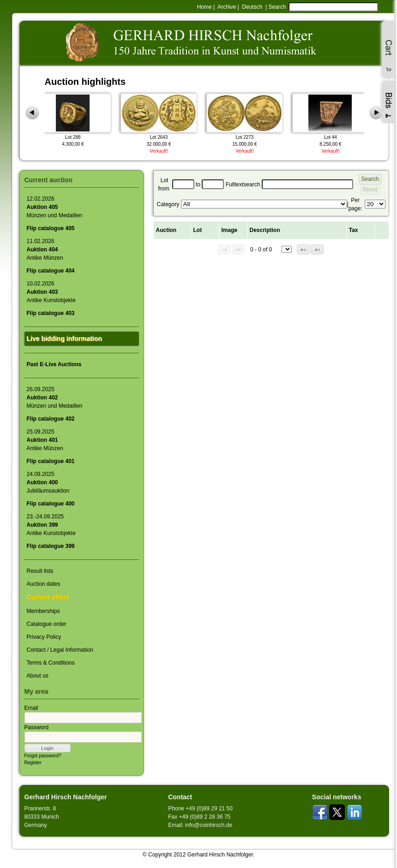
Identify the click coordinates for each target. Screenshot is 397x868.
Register (33, 763)
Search (277, 7)
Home (205, 7)
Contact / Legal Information (60, 650)
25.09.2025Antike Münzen (45, 440)
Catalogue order (47, 624)
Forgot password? (43, 756)
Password (37, 727)
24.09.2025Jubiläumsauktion (48, 482)
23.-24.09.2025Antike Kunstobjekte (51, 525)
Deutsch (252, 7)
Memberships (43, 611)
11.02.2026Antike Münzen (45, 250)
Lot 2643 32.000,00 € (161, 119)
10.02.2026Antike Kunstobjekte (51, 292)
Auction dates (44, 584)
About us (38, 676)
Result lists (40, 571)
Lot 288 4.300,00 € (75, 119)
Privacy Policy (44, 637)
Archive (227, 7)
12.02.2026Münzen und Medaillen (55, 207)
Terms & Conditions (51, 663)
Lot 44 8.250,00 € (332, 119)
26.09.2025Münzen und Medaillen (55, 398)
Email (31, 708)
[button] (48, 748)
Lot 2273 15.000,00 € (247, 119)
